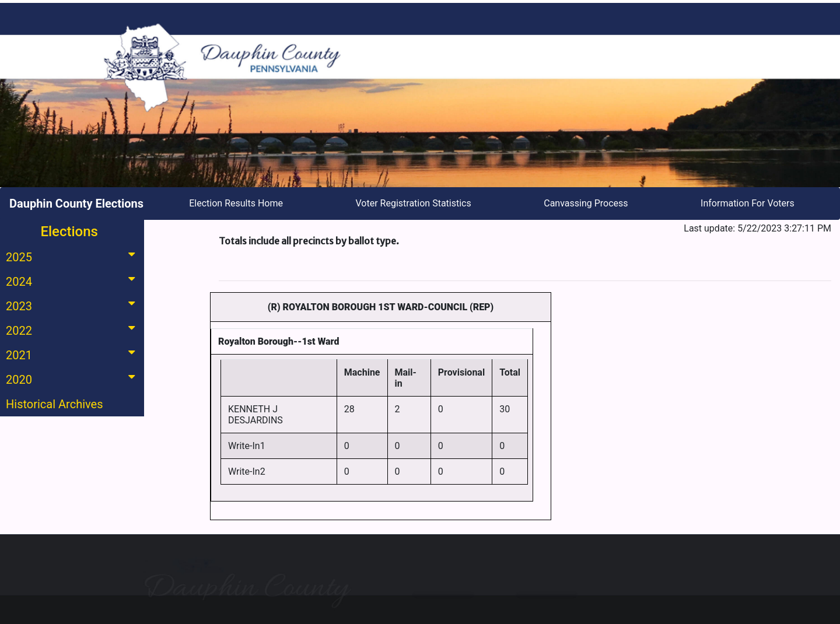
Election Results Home (236, 203)
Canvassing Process (586, 203)
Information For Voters (748, 203)
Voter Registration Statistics (414, 203)
